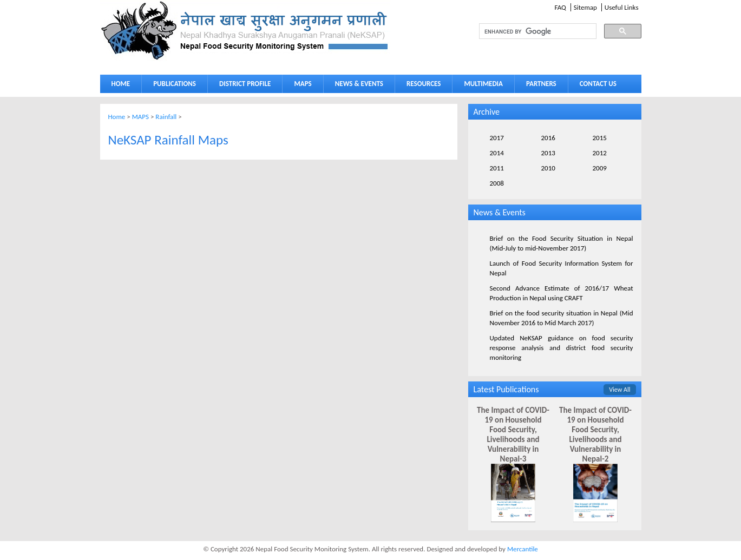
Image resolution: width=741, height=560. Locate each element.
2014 (497, 153)
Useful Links (622, 7)
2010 (548, 168)
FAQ (560, 7)
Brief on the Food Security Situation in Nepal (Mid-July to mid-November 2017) (562, 243)
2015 (600, 138)
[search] (528, 31)
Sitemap (585, 7)
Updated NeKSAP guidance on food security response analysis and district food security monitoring (562, 348)
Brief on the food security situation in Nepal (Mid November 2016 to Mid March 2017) (562, 318)
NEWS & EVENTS (359, 84)
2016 (548, 138)
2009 (600, 168)
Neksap (245, 31)
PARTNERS (541, 84)
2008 (497, 183)
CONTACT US (598, 84)
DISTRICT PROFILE (242, 86)
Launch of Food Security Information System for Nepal (562, 268)
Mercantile (523, 549)
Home (117, 117)
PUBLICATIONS (172, 86)
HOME (121, 84)
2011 (497, 168)
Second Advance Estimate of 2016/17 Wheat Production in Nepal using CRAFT (562, 293)
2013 (548, 153)
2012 (600, 153)
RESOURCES (421, 86)
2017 (497, 138)
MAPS (300, 86)
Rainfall (166, 117)
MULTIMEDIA (481, 86)
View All (619, 390)
